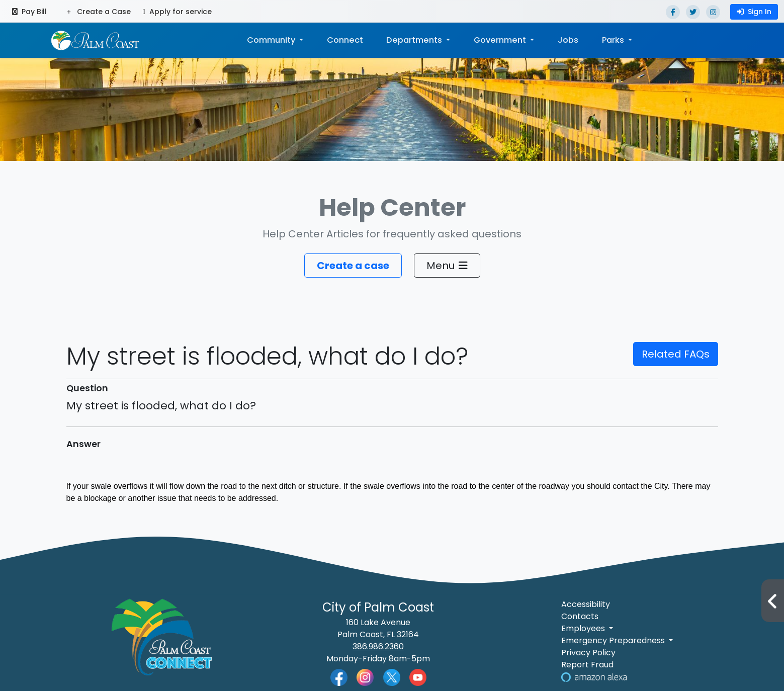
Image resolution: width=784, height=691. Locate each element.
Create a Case (99, 12)
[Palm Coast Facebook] (339, 677)
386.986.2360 (378, 646)
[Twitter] (693, 12)
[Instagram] (713, 12)
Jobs (568, 40)
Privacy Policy (588, 653)
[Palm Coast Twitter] (392, 677)
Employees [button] (584, 628)
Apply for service (177, 12)
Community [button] (272, 40)
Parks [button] (614, 40)
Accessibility (586, 604)
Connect (345, 40)
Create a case (353, 266)
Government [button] (500, 40)
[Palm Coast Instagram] (365, 677)
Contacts (580, 616)
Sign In (754, 12)
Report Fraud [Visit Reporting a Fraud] (587, 665)
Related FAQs (676, 354)
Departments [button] (415, 40)
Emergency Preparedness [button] (614, 640)
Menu (447, 266)
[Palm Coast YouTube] (418, 677)
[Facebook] (673, 12)
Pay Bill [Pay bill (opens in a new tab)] (29, 12)
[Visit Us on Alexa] (594, 677)
